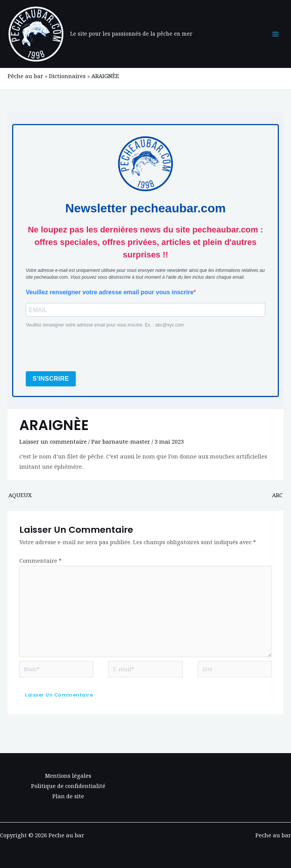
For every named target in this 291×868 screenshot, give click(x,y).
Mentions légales (68, 775)
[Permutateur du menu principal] (275, 34)
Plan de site (68, 796)
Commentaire (40, 560)
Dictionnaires (67, 76)
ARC (277, 495)
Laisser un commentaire (53, 441)
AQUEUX (20, 495)
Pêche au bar (25, 76)
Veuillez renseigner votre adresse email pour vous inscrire (110, 292)
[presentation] (83, 350)
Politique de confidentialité (68, 786)
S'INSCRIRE (51, 379)
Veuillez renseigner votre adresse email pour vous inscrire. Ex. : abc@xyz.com (105, 325)
